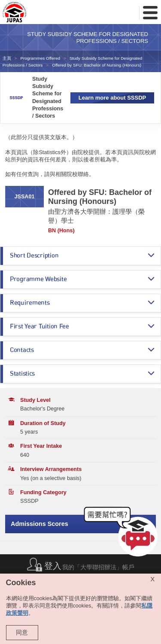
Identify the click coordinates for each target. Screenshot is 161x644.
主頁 (7, 58)
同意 (22, 632)
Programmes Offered (40, 58)
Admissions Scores (39, 524)
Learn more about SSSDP (112, 98)
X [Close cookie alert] (152, 579)
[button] (122, 533)
